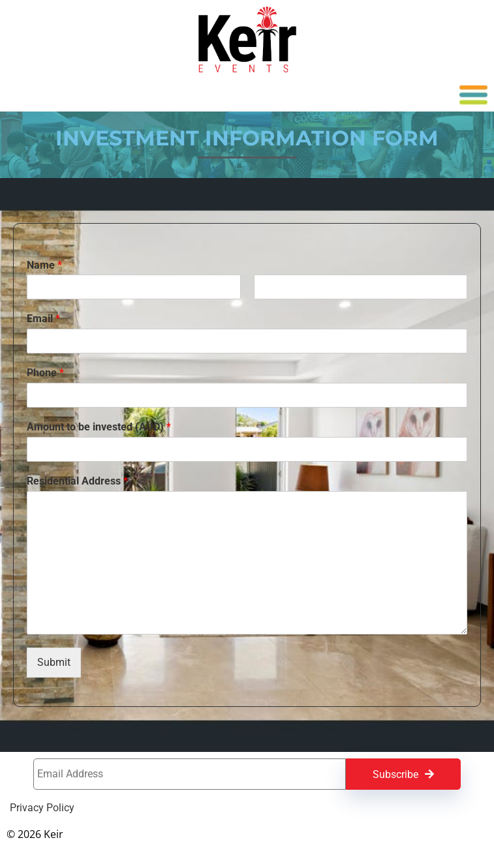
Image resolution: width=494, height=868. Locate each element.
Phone (45, 373)
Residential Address (77, 481)
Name (44, 265)
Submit (54, 662)
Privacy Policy (42, 808)
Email (43, 319)
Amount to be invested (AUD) (99, 427)
